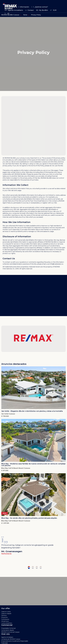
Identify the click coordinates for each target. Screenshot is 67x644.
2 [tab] (33, 568)
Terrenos (4, 615)
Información (23, 7)
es (7, 13)
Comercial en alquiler (8, 630)
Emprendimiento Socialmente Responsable (15, 641)
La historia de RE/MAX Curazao (11, 639)
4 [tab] (41, 568)
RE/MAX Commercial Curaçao (10, 632)
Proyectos (4, 617)
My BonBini (42, 10)
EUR (53, 10)
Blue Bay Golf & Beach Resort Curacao (16, 468)
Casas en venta (6, 612)
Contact (30, 10)
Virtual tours (5, 621)
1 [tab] (29, 568)
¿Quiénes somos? (40, 7)
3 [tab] (37, 568)
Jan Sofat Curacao (8, 414)
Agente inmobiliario (14, 10)
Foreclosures (5, 619)
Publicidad (4, 643)
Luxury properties (7, 623)
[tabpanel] (33, 545)
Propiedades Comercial (8, 628)
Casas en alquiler (6, 614)
